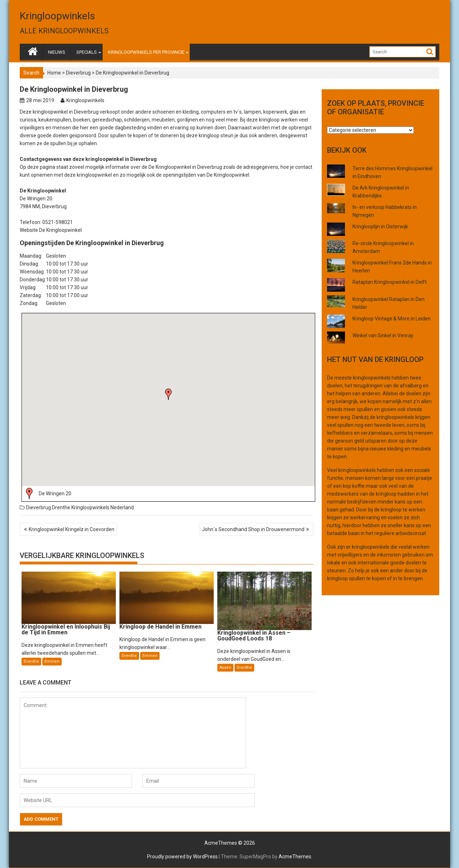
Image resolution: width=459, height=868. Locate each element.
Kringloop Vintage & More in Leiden (392, 319)
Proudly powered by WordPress (182, 857)
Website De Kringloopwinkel (51, 230)
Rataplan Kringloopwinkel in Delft (390, 282)
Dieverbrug (78, 73)
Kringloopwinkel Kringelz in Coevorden (72, 529)
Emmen (52, 661)
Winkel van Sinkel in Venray (383, 335)
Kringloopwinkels (57, 16)
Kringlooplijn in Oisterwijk (380, 226)
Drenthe (61, 507)
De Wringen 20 (55, 493)
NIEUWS (57, 52)
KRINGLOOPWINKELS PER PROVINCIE (146, 52)
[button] (169, 394)
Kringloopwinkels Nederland (103, 507)
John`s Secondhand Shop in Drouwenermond (253, 529)
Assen (225, 667)
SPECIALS (87, 52)
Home (54, 73)
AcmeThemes (295, 857)
